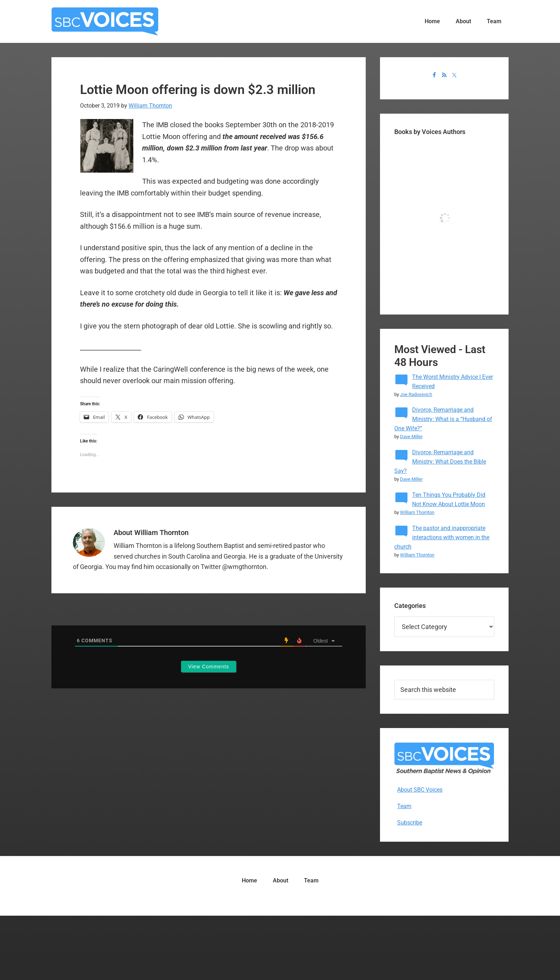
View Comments (209, 667)
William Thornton (417, 512)
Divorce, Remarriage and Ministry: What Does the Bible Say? (440, 462)
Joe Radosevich (416, 394)
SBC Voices (105, 21)
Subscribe (410, 823)
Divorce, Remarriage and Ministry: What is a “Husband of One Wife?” (443, 419)
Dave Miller (411, 437)
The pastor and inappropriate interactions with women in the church (442, 537)
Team (404, 806)
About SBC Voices (420, 790)
